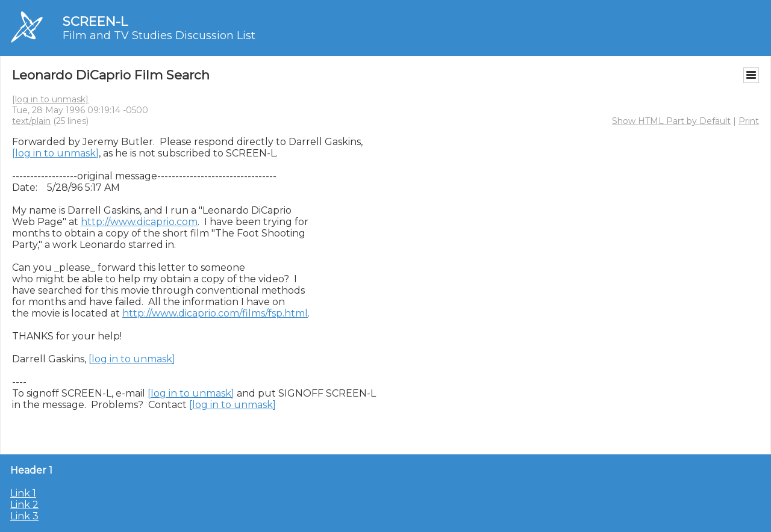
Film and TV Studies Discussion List (159, 36)
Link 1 (23, 493)
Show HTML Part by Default (671, 121)
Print (749, 121)
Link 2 (24, 505)
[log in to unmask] (50, 99)
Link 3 (24, 516)
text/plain (31, 121)
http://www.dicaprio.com (139, 222)
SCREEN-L (95, 21)
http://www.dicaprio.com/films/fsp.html (215, 313)
